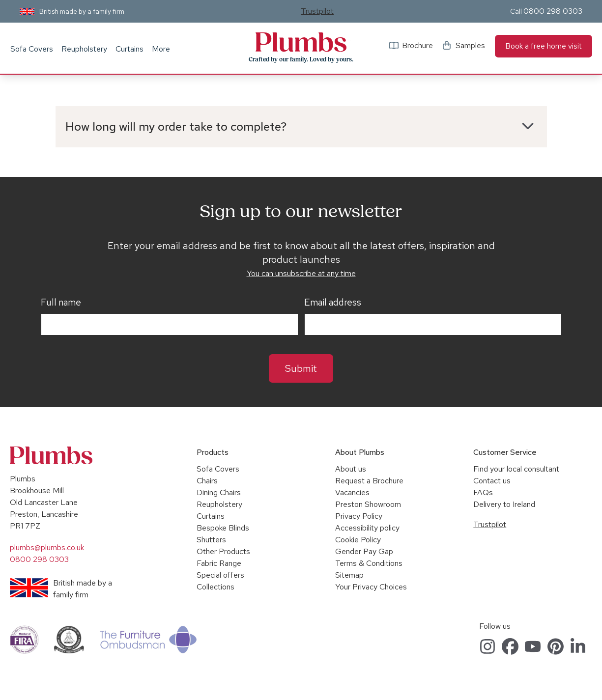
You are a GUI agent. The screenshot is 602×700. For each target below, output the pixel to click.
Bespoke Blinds (223, 528)
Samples (470, 45)
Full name (61, 303)
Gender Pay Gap (364, 551)
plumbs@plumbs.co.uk (47, 547)
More (161, 49)
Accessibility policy (367, 528)
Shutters (211, 540)
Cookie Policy (358, 540)
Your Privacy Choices (371, 587)
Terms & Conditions (369, 563)
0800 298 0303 (553, 11)
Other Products (223, 551)
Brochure (417, 45)
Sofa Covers (32, 49)
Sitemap (349, 575)
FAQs (483, 492)
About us (351, 469)
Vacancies (352, 492)
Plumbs (301, 42)
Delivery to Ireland (504, 504)
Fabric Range (219, 563)
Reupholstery (84, 49)
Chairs (207, 481)
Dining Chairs (219, 492)
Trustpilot (317, 11)
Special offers (220, 575)
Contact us (492, 481)
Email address (333, 303)
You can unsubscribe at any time (301, 273)
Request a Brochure (369, 481)
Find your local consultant (516, 469)
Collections (215, 587)
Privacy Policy (359, 516)
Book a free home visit (544, 46)
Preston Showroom (368, 504)
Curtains (129, 49)
